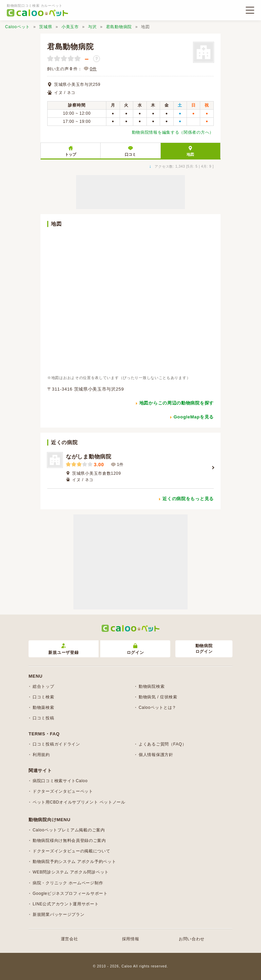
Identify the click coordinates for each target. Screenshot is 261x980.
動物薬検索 (43, 708)
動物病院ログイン (204, 649)
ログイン (135, 649)
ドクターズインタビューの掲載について (72, 851)
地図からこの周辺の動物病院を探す (177, 403)
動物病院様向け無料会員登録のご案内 (69, 841)
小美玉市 (70, 27)
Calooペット (18, 27)
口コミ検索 (43, 697)
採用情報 (131, 939)
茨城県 (46, 27)
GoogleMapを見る (194, 417)
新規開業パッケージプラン (58, 915)
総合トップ (43, 686)
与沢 (92, 27)
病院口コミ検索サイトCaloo (60, 781)
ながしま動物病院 (89, 457)
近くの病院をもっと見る (188, 499)
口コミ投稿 (43, 718)
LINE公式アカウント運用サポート (66, 904)
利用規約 (41, 755)
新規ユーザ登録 (63, 649)
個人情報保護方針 (156, 755)
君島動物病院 (119, 27)
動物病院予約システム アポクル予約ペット (74, 862)
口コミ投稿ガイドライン (56, 744)
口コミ (130, 154)
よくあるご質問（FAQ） (162, 744)
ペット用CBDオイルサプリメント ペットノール (79, 802)
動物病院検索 (152, 686)
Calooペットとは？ (158, 708)
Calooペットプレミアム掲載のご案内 (69, 830)
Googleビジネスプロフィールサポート (70, 893)
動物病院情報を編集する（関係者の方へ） (173, 132)
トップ (71, 154)
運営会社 (69, 939)
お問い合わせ (192, 939)
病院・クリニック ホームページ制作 (68, 883)
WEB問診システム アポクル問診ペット (71, 872)
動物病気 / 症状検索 (158, 697)
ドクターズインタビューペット (63, 791)
